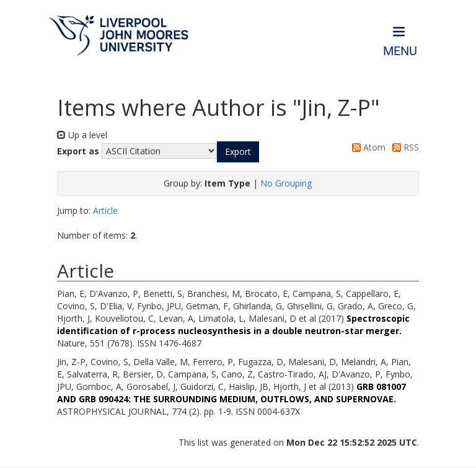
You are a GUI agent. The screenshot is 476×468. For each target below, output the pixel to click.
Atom (367, 147)
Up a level (82, 135)
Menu (400, 51)
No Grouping (286, 183)
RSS (403, 147)
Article (105, 210)
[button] (238, 152)
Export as (78, 151)
